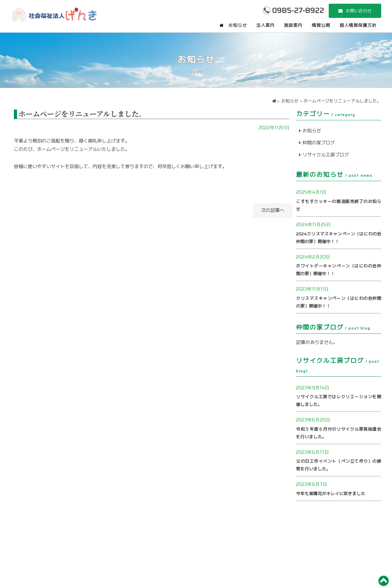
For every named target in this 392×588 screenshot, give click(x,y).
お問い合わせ (359, 11)
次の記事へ (269, 210)
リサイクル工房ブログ (326, 155)
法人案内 (265, 25)
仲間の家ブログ (319, 143)
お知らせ (238, 25)
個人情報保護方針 (358, 25)
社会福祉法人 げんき (54, 14)
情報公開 (321, 25)
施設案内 (293, 25)
